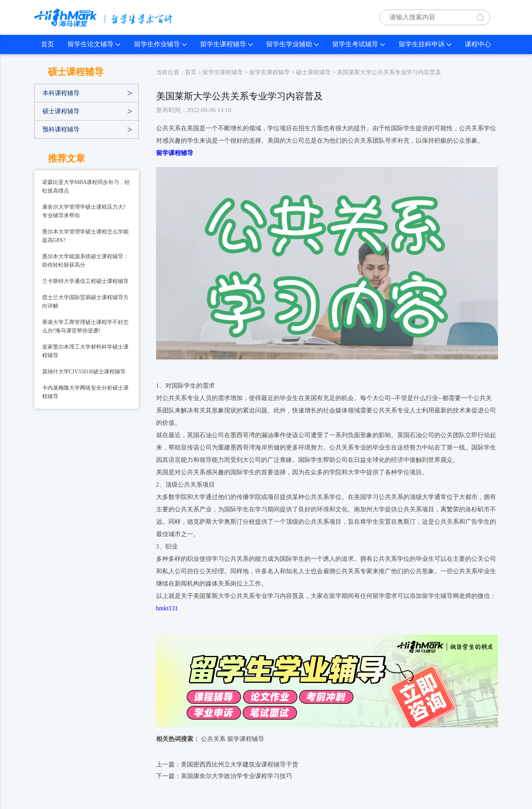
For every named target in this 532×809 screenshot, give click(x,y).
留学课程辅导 (246, 739)
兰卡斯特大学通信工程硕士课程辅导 (85, 281)
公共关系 (213, 739)
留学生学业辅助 (292, 44)
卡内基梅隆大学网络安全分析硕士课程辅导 (85, 392)
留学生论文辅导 (94, 44)
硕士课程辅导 (61, 111)
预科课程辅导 (61, 129)
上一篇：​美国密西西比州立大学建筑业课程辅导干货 (227, 764)
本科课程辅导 (61, 93)
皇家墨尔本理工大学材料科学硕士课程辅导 (85, 351)
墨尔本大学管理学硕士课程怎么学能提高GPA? (85, 236)
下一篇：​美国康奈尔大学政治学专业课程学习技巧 (224, 776)
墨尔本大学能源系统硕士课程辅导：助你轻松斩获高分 (85, 261)
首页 (48, 44)
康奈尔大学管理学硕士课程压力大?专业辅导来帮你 (84, 211)
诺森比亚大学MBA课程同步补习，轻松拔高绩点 (86, 186)
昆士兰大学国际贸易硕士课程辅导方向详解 (85, 302)
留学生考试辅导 (359, 44)
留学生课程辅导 (226, 44)
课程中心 (478, 44)
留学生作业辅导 (160, 44)
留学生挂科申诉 (425, 44)
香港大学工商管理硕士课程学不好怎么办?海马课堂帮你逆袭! (85, 326)
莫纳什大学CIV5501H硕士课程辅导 (84, 372)
